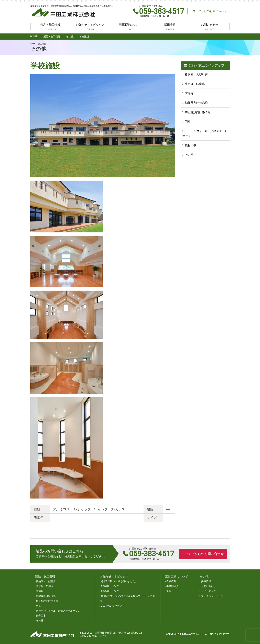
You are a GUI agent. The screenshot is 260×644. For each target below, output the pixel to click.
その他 (70, 37)
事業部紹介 (172, 586)
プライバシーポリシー (213, 596)
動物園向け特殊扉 (196, 103)
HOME (34, 37)
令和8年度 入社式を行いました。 (119, 582)
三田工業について (130, 27)
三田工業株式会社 (62, 12)
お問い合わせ (210, 27)
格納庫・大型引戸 (196, 74)
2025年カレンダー (111, 591)
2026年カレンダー (111, 586)
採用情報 (170, 27)
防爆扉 (189, 93)
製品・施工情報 (50, 27)
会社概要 (171, 582)
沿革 (169, 591)
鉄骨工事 (191, 145)
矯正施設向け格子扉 (198, 112)
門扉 (188, 121)
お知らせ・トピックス (90, 27)
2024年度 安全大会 (112, 606)
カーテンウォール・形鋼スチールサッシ (205, 133)
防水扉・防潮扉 (195, 84)
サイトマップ (208, 591)
